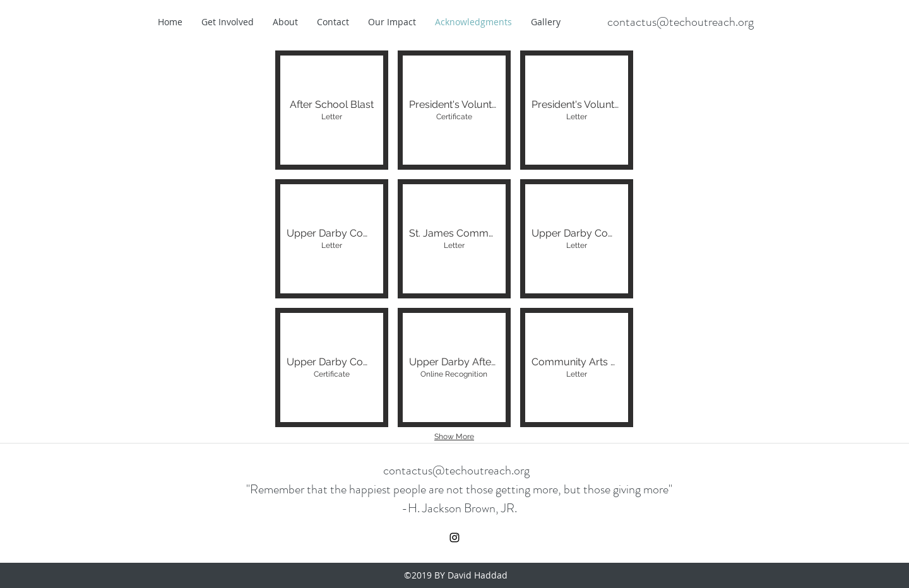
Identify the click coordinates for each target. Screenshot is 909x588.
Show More (454, 437)
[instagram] (454, 538)
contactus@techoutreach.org (680, 22)
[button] (332, 110)
